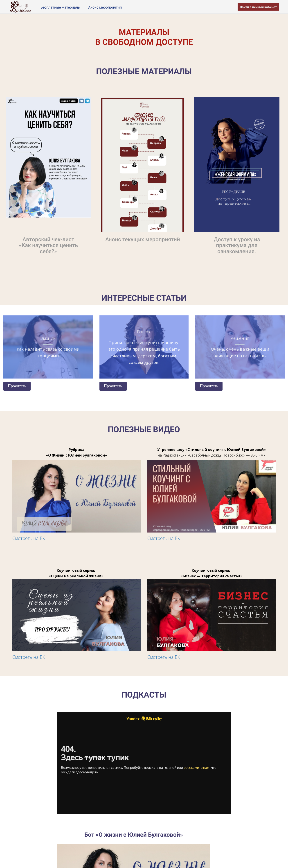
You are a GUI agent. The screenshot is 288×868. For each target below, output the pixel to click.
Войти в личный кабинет (258, 7)
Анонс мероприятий (105, 7)
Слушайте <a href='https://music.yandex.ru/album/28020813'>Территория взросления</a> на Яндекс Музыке (144, 763)
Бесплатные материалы (61, 7)
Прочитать (17, 386)
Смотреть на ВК (29, 538)
